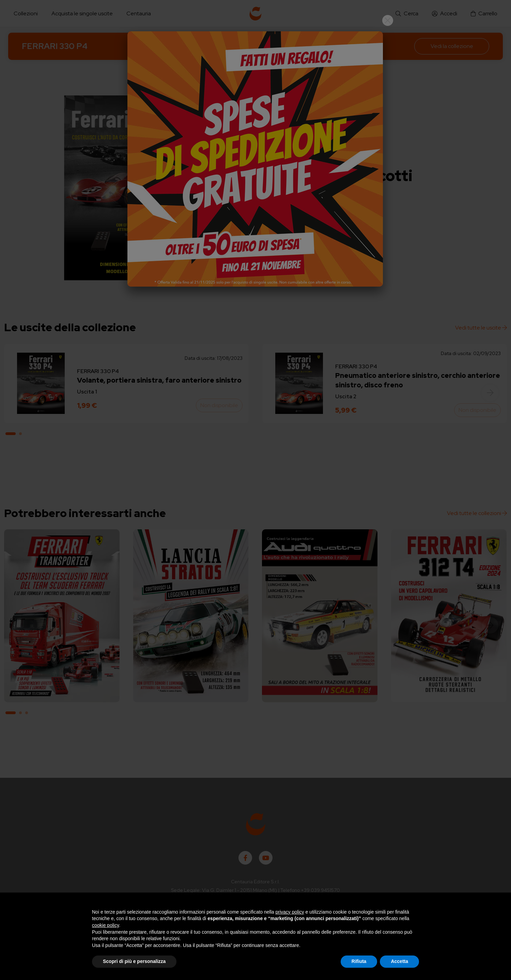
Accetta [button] (399, 961)
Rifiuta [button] (359, 961)
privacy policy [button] (290, 912)
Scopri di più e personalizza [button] (134, 961)
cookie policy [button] (105, 925)
